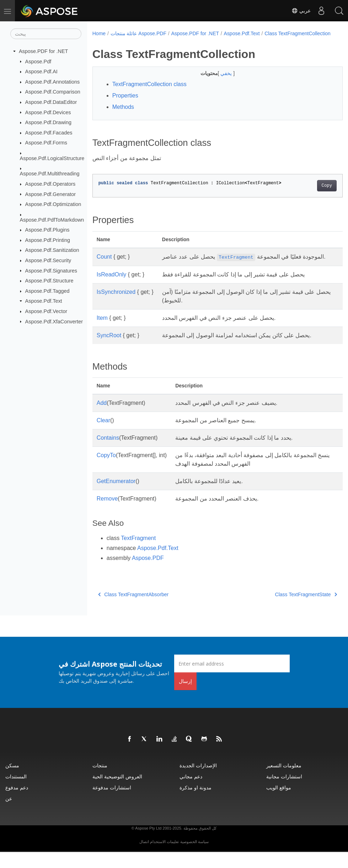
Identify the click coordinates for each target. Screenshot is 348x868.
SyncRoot (109, 351)
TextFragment (138, 554)
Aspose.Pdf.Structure (49, 281)
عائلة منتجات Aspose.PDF (138, 33)
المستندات (16, 792)
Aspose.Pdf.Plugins (47, 230)
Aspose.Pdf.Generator (50, 194)
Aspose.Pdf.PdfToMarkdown (52, 219)
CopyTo (106, 471)
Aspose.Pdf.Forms (46, 143)
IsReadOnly (112, 290)
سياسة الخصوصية (194, 858)
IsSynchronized (116, 308)
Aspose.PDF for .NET (43, 51)
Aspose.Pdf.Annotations (53, 82)
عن (9, 814)
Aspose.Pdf (38, 61)
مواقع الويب (279, 803)
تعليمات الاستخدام (164, 858)
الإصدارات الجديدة (198, 781)
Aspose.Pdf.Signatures (51, 270)
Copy (309, 193)
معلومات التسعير (284, 781)
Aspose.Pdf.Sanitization (52, 250)
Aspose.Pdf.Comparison (53, 92)
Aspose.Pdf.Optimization (53, 204)
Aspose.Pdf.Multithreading (50, 174)
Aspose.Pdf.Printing (48, 240)
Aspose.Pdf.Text (44, 301)
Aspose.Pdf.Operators (50, 184)
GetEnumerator (116, 497)
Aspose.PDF (148, 574)
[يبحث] (46, 34)
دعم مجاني (191, 792)
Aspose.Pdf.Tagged (47, 291)
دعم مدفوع (17, 803)
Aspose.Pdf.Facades (49, 133)
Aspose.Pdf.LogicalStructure (52, 158)
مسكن (12, 781)
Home (99, 33)
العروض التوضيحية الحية (117, 792)
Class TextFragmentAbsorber (133, 610)
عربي (301, 11)
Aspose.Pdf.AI (41, 72)
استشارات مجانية (284, 792)
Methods (123, 114)
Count (104, 264)
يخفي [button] (218, 81)
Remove (107, 515)
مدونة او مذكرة (196, 803)
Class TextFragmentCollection (130, 41)
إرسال (185, 697)
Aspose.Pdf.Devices (48, 112)
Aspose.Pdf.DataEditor (51, 102)
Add (102, 419)
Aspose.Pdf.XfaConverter (54, 321)
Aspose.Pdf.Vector (46, 311)
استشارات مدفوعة (112, 803)
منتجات (100, 781)
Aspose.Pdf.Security (48, 260)
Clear (103, 436)
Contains (108, 454)
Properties (125, 103)
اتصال (144, 858)
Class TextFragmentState (288, 610)
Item (102, 334)
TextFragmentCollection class (149, 92)
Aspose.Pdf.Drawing (48, 122)
